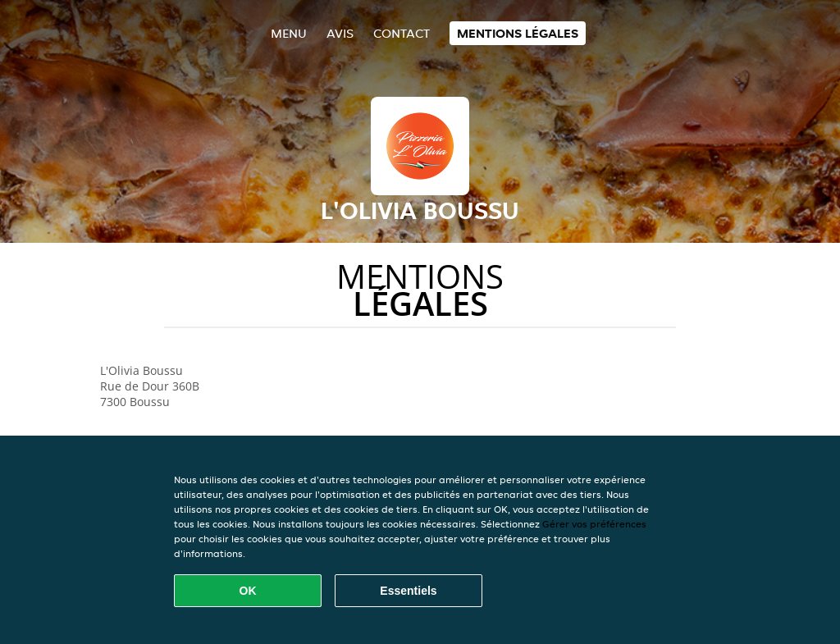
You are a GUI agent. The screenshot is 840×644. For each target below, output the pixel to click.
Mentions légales (518, 33)
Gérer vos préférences (594, 524)
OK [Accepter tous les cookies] (248, 591)
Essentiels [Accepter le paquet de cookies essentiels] (408, 591)
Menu (289, 33)
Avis (340, 33)
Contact (402, 33)
